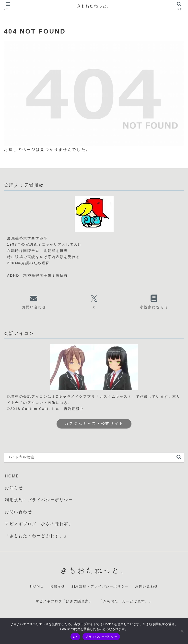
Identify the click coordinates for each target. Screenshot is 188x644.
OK (75, 637)
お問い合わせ (18, 512)
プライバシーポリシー (101, 637)
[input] (94, 457)
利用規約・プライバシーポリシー (39, 500)
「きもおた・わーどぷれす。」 (37, 536)
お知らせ (14, 488)
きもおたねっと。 (94, 6)
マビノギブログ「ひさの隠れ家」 (39, 524)
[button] (179, 457)
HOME (12, 476)
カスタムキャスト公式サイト (94, 424)
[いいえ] (182, 631)
